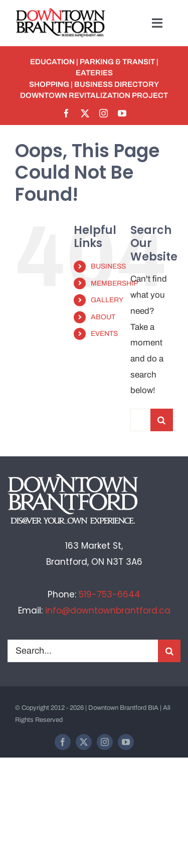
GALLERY (107, 300)
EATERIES (94, 73)
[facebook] (66, 113)
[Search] (162, 420)
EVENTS (104, 334)
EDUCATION (52, 62)
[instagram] (104, 113)
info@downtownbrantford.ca (108, 610)
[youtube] (122, 113)
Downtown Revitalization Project (94, 95)
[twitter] (85, 113)
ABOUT (103, 317)
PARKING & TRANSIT (117, 62)
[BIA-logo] (61, 12)
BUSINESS (108, 266)
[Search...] (140, 420)
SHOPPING (49, 84)
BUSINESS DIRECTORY (117, 84)
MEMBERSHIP (114, 283)
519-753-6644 (110, 594)
